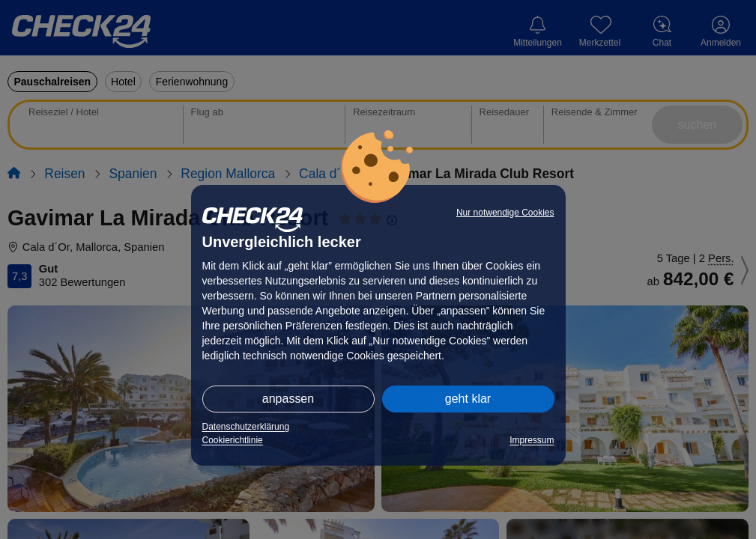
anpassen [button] (288, 399)
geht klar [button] (468, 399)
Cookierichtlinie (233, 440)
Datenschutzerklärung (246, 427)
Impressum (532, 440)
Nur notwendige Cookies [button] (505, 213)
